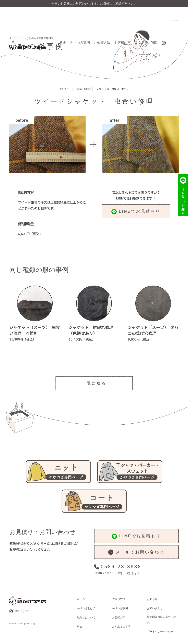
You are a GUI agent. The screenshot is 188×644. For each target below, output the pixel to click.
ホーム (81, 599)
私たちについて (86, 617)
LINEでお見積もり (136, 212)
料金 (63, 43)
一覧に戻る (94, 383)
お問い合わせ (155, 608)
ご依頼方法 (102, 43)
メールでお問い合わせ (136, 552)
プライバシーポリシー (160, 632)
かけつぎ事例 (80, 43)
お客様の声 (123, 43)
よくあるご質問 (146, 43)
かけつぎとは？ (86, 608)
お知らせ (152, 599)
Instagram (20, 611)
